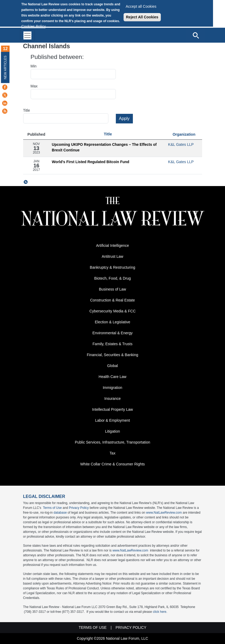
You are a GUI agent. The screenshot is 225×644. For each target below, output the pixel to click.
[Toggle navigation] (27, 35)
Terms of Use (52, 508)
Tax (113, 453)
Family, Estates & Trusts (113, 344)
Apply (124, 118)
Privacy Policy (79, 508)
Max (34, 86)
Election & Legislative (113, 322)
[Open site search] (196, 35)
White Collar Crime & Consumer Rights (113, 464)
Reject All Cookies (142, 17)
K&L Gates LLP (181, 144)
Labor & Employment (113, 420)
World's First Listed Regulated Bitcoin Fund (91, 162)
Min (34, 66)
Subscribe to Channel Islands (26, 182)
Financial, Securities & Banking (113, 355)
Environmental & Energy (113, 333)
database (60, 513)
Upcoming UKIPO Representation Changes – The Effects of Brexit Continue (104, 147)
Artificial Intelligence (113, 245)
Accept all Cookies (141, 6)
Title (27, 110)
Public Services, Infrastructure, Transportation (113, 442)
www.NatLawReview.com (164, 513)
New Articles (5, 67)
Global (112, 366)
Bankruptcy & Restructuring (112, 267)
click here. (160, 612)
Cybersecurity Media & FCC (113, 311)
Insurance (113, 399)
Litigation (112, 431)
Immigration (113, 388)
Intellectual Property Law (113, 409)
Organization (184, 134)
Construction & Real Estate (112, 300)
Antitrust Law (113, 256)
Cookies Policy (34, 26)
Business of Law (113, 289)
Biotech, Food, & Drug (113, 278)
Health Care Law (112, 377)
